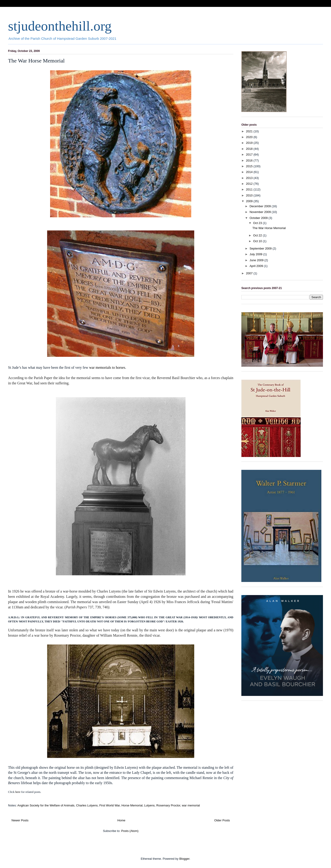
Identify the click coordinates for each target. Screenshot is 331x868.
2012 (250, 184)
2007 (250, 273)
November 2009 (261, 212)
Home (121, 820)
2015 (250, 166)
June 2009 (257, 260)
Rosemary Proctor (168, 805)
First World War (110, 805)
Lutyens (149, 805)
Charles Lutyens (87, 805)
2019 (250, 143)
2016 (250, 160)
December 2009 (261, 206)
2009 (250, 201)
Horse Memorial (132, 805)
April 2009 (257, 266)
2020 (250, 137)
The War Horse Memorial (36, 61)
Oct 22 (258, 235)
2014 (250, 172)
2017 (250, 155)
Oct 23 (258, 223)
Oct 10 (258, 241)
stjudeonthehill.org (60, 26)
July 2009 (256, 254)
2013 (250, 178)
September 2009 (261, 248)
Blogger (184, 859)
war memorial (191, 805)
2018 (250, 149)
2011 (250, 189)
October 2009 (259, 218)
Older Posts (222, 820)
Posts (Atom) (130, 831)
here (18, 792)
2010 (250, 195)
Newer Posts (20, 820)
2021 (250, 131)
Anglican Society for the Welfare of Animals (46, 805)
